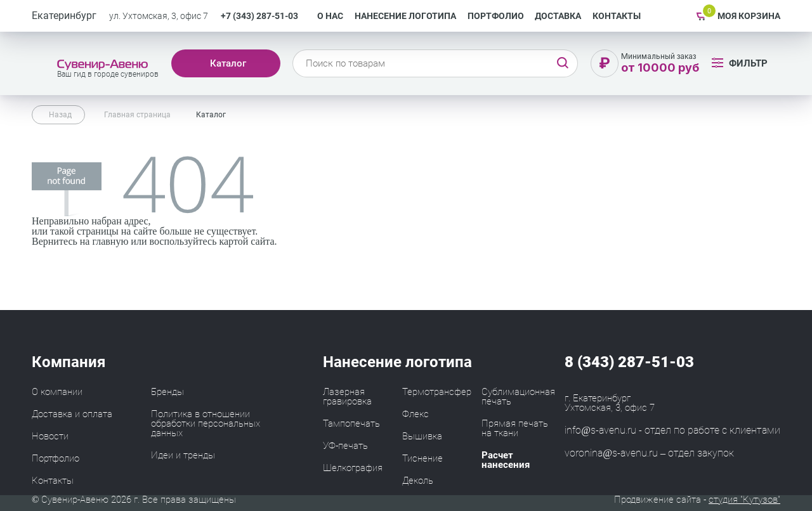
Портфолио (496, 16)
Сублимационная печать (518, 397)
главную (110, 241)
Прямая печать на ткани (515, 428)
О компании (57, 392)
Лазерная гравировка (347, 397)
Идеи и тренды (183, 455)
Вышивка (422, 436)
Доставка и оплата (72, 414)
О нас (330, 16)
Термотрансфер (437, 392)
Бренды (167, 392)
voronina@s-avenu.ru (611, 453)
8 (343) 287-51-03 (629, 362)
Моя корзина (749, 16)
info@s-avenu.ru (600, 430)
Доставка (558, 16)
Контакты (617, 16)
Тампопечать (351, 424)
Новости (50, 436)
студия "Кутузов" (744, 500)
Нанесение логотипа (405, 16)
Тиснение (422, 458)
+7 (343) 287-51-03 (259, 16)
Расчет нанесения (506, 460)
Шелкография (353, 468)
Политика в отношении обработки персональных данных (206, 424)
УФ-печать (345, 446)
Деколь (418, 481)
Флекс (416, 414)
